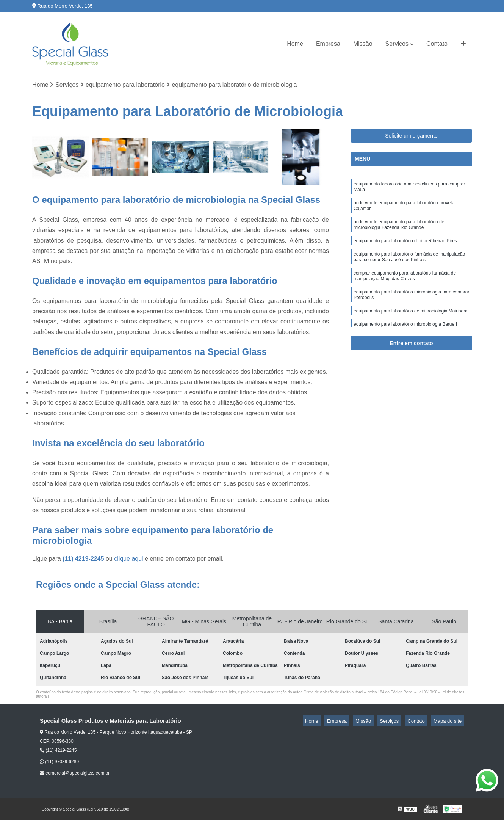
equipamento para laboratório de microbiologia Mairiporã (411, 328)
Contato (437, 44)
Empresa (328, 44)
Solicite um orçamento (411, 137)
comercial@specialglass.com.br (75, 775)
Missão (363, 44)
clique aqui (129, 560)
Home (295, 44)
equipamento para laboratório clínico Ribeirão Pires (405, 249)
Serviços (397, 44)
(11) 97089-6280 (59, 763)
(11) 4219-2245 (84, 560)
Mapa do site (450, 722)
